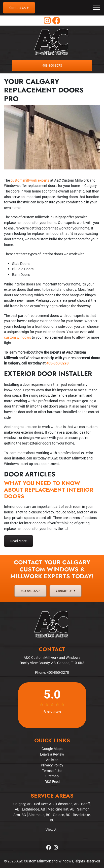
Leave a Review (52, 754)
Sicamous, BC (39, 815)
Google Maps (52, 749)
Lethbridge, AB (33, 809)
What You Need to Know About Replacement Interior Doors (49, 490)
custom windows (18, 337)
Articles (52, 760)
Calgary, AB (22, 804)
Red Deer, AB (44, 804)
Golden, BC (62, 815)
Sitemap (52, 776)
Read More (19, 541)
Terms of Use (52, 771)
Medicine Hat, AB (61, 809)
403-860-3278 (52, 65)
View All (52, 830)
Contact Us (19, 8)
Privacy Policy (52, 765)
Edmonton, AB (67, 804)
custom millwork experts (30, 180)
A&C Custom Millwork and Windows (45, 861)
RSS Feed (52, 782)
